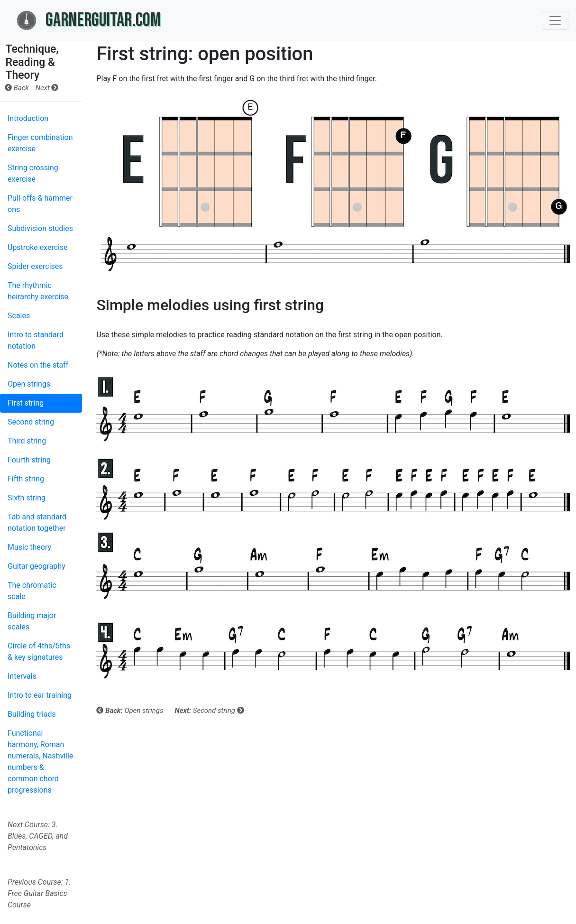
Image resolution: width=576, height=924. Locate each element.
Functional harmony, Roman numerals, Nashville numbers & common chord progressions (40, 762)
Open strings (29, 384)
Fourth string (29, 460)
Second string (31, 422)
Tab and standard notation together (37, 522)
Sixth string (27, 498)
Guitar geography (37, 566)
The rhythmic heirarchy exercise (38, 291)
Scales (19, 316)
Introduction (28, 118)
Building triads (32, 714)
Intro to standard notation (36, 340)
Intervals (22, 676)
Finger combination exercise (40, 143)
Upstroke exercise (38, 247)
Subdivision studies (40, 228)
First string (26, 403)
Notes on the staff (38, 365)
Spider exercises (35, 266)
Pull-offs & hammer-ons (41, 204)
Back (17, 88)
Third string (27, 441)
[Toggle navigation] (555, 20)
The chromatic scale (32, 591)
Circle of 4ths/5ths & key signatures (39, 651)
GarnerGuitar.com (89, 20)
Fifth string (26, 479)
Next (47, 88)
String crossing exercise (33, 173)
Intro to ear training (40, 695)
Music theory (29, 547)
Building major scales (32, 621)
